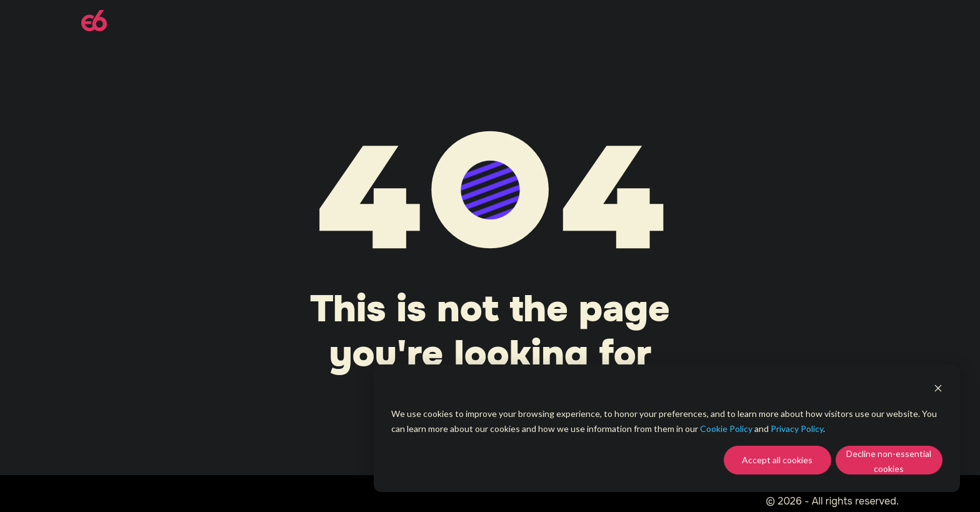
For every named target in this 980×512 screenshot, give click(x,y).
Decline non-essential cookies (889, 461)
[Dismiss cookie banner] (938, 390)
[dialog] (667, 428)
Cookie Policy (726, 429)
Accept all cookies (777, 460)
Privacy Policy (797, 429)
